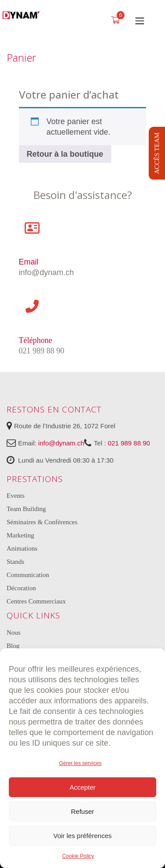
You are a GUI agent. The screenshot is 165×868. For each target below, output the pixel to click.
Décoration (21, 588)
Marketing (20, 535)
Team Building (26, 509)
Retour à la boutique (65, 154)
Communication (28, 575)
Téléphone (36, 340)
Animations (22, 548)
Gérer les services (80, 763)
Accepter (82, 787)
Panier (21, 57)
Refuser (82, 811)
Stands (15, 562)
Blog (13, 646)
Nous (14, 633)
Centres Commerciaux (36, 601)
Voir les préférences (82, 836)
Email (29, 262)
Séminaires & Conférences (42, 522)
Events (16, 496)
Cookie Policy (78, 856)
